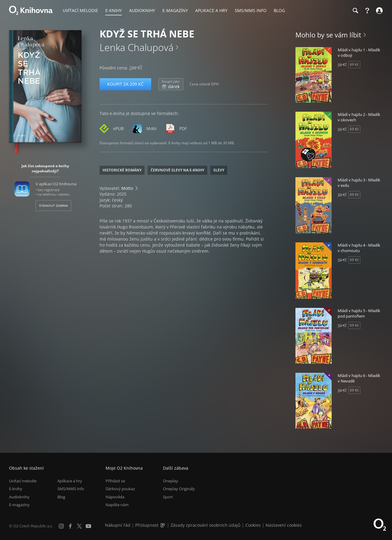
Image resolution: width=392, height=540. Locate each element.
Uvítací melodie (23, 481)
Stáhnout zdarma (53, 206)
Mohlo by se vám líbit (328, 35)
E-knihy (16, 489)
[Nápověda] (367, 11)
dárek (171, 84)
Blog (61, 497)
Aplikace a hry (70, 481)
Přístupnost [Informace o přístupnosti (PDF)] (147, 525)
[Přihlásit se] (379, 11)
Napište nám (117, 505)
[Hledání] (355, 11)
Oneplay (171, 481)
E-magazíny (19, 505)
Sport (168, 497)
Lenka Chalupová (137, 47)
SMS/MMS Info (71, 489)
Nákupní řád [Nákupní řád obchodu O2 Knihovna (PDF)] (118, 525)
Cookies (253, 525)
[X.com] (79, 526)
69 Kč (354, 64)
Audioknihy (19, 497)
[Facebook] (70, 526)
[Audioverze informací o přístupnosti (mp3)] (163, 525)
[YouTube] (88, 526)
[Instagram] (61, 526)
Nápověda (115, 497)
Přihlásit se (115, 481)
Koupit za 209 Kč (125, 84)
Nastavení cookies (284, 525)
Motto (127, 188)
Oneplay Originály (179, 489)
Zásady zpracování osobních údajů (206, 525)
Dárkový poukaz (120, 489)
